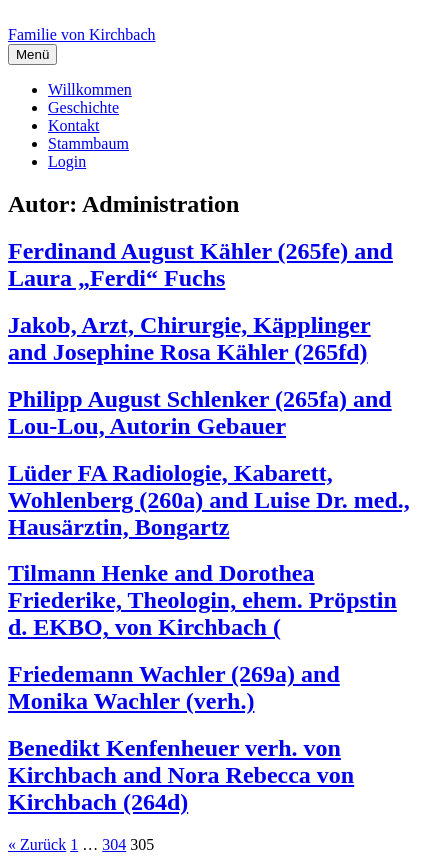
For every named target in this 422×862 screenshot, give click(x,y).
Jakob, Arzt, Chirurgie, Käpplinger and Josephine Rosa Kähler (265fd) (189, 338)
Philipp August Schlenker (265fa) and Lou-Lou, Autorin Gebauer (200, 412)
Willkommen (90, 89)
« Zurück (37, 844)
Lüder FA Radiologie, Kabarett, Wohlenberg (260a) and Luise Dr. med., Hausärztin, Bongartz (209, 500)
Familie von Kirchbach (82, 34)
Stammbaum (88, 143)
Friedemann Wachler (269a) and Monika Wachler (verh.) (174, 687)
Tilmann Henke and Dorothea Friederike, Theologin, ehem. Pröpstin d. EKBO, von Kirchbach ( (202, 600)
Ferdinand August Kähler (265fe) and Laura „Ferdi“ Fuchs (200, 264)
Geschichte (83, 107)
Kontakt (74, 125)
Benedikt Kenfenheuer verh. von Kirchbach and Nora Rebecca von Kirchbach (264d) (181, 775)
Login (67, 161)
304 (114, 844)
